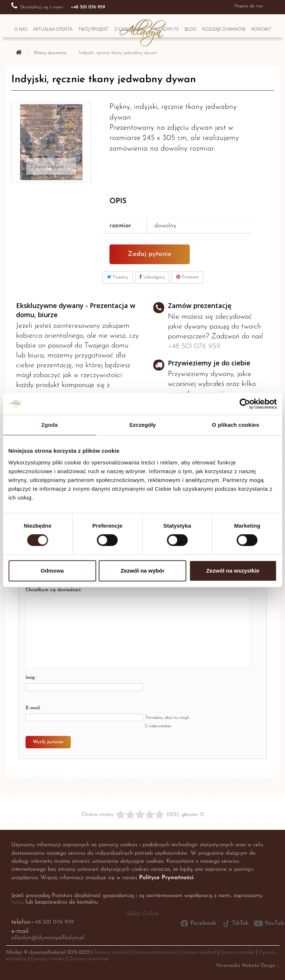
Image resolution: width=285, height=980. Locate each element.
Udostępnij (152, 277)
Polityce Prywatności (166, 878)
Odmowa (52, 571)
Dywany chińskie (238, 952)
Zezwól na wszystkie (233, 571)
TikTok (235, 923)
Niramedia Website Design (246, 966)
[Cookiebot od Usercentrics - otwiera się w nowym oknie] (245, 404)
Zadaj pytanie (150, 254)
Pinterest (187, 277)
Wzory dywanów (50, 53)
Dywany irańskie (48, 959)
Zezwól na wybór (142, 571)
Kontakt (261, 29)
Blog (190, 29)
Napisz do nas (249, 6)
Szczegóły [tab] (142, 425)
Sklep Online (143, 914)
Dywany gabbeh (199, 952)
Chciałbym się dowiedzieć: (53, 590)
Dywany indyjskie (111, 952)
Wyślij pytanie (48, 742)
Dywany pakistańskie (155, 952)
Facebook (198, 923)
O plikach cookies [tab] (236, 425)
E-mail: (33, 708)
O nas (21, 29)
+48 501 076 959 (194, 346)
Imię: (30, 678)
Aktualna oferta (53, 29)
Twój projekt (93, 29)
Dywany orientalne (89, 959)
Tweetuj (118, 277)
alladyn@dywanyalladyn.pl (48, 938)
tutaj (17, 902)
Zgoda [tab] (50, 425)
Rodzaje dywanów (224, 29)
